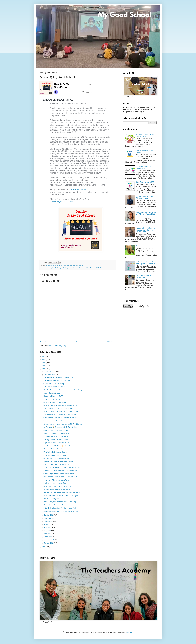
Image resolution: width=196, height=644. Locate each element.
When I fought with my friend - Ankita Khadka (59, 474)
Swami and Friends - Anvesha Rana (56, 433)
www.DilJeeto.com (78, 190)
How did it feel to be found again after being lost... (61, 405)
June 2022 (48, 528)
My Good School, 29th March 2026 (144, 167)
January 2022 (49, 543)
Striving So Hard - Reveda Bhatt (55, 402)
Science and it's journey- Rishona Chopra (58, 461)
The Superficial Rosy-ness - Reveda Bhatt (58, 377)
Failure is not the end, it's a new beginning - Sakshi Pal (146, 263)
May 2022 (48, 531)
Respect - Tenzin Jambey (52, 399)
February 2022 (49, 540)
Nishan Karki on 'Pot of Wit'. (53, 396)
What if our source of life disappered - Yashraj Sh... (61, 496)
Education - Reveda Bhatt (53, 421)
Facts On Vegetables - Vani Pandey (56, 465)
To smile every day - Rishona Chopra (57, 489)
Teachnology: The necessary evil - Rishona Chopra (61, 492)
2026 (44, 356)
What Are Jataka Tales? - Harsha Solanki (145, 135)
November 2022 (50, 375)
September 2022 (50, 518)
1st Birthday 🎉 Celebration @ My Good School (60, 427)
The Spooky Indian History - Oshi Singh (57, 380)
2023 (44, 366)
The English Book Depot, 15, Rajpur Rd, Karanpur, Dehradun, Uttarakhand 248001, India (75, 268)
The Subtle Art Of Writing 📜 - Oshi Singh (58, 446)
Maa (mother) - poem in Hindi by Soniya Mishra (60, 477)
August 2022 (49, 521)
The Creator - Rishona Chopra (54, 387)
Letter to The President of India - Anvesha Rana (60, 471)
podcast (66, 265)
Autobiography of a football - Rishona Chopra (146, 197)
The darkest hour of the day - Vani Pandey (58, 409)
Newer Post (44, 342)
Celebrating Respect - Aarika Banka (56, 458)
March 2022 (48, 537)
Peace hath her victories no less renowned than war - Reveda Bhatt (146, 230)
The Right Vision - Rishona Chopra (56, 440)
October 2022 (49, 515)
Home (78, 342)
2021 (44, 547)
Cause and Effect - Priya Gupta (55, 384)
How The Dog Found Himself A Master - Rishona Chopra (63, 390)
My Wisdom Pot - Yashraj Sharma (55, 452)
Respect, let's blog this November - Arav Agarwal (61, 511)
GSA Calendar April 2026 (145, 182)
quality (72, 265)
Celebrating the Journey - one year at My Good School (63, 424)
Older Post (111, 342)
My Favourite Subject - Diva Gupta (56, 436)
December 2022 (50, 372)
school (76, 265)
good (56, 265)
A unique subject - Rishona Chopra (56, 430)
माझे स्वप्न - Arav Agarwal (52, 499)
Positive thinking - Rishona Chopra (56, 483)
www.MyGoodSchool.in (63, 202)
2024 (44, 363)
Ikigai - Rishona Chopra (52, 393)
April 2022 (48, 534)
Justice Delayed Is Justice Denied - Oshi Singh (60, 502)
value (81, 265)
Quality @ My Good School (53, 505)
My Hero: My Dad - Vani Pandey (55, 449)
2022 (44, 369)
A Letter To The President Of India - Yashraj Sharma (62, 468)
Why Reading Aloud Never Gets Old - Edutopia (60, 418)
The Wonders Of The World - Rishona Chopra (60, 415)
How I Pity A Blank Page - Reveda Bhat (57, 486)
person (61, 265)
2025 (44, 360)
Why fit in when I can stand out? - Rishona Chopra (61, 412)
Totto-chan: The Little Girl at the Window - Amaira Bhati (146, 213)
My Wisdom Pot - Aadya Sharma (55, 455)
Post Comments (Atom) (58, 346)
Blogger (130, 632)
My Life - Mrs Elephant (144, 246)
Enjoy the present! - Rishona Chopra (56, 443)
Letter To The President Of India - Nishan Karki (60, 508)
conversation (50, 265)
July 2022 (48, 524)
